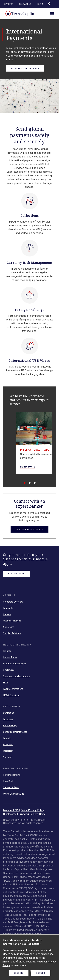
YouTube (8, 757)
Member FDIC (11, 810)
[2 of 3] (30, 483)
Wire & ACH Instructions (15, 664)
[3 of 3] (35, 483)
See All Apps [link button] (17, 574)
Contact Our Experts (25, 68)
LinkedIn (7, 738)
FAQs (6, 683)
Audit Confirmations (13, 689)
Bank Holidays (10, 726)
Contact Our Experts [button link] (29, 529)
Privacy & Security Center (32, 814)
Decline (19, 973)
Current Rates (10, 657)
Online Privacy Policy (32, 810)
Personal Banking (12, 775)
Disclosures (9, 670)
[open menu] (52, 13)
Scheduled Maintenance (15, 732)
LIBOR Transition (11, 695)
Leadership (9, 608)
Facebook (8, 745)
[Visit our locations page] (49, 4)
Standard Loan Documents (16, 676)
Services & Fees (11, 787)
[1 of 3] (25, 483)
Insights (7, 651)
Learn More (27, 467)
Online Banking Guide (14, 794)
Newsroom (9, 627)
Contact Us (25, 4)
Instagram (8, 751)
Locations (8, 719)
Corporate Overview (13, 602)
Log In (40, 4)
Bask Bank (8, 781)
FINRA (17, 926)
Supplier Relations (12, 633)
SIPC (30, 926)
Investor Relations (12, 621)
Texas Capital (20, 14)
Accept (41, 973)
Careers (9, 4)
